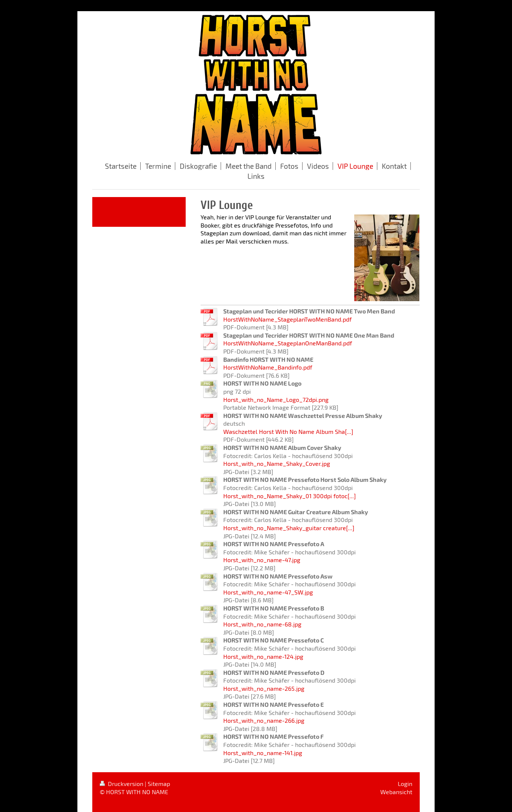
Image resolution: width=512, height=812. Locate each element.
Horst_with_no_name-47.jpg (262, 560)
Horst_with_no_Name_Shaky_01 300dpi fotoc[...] (289, 496)
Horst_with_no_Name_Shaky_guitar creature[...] (289, 528)
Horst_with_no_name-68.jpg (262, 624)
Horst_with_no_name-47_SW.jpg (268, 592)
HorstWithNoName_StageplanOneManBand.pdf (288, 343)
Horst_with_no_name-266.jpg (264, 720)
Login (405, 784)
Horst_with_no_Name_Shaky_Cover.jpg (277, 463)
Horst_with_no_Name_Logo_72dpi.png (276, 399)
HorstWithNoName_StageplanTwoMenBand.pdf (287, 319)
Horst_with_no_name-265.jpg (264, 688)
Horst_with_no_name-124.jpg (263, 656)
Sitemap (159, 784)
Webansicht (396, 792)
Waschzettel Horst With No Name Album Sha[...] (288, 431)
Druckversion (122, 784)
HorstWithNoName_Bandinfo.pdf (268, 367)
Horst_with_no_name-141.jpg (263, 753)
